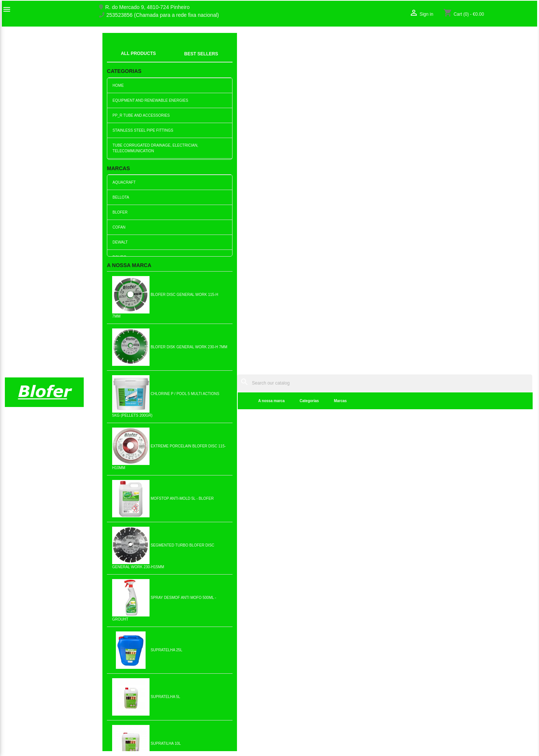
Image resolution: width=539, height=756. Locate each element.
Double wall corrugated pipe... (225, 307)
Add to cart (45, 329)
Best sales (152, 665)
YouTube (46, 564)
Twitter (30, 564)
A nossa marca (158, 60)
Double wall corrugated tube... (314, 307)
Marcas (227, 60)
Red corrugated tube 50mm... (224, 423)
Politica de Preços (161, 706)
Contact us (17, 673)
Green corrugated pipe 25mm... (404, 307)
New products (156, 658)
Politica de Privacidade (167, 713)
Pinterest (62, 564)
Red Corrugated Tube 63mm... (314, 423)
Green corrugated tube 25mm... (493, 307)
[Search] (328, 42)
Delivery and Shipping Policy (173, 737)
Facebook (13, 564)
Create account (428, 673)
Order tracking (427, 658)
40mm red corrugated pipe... (45, 307)
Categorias (196, 60)
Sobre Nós (17, 658)
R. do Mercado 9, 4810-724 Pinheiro (148, 7)
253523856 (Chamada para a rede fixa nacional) (163, 15)
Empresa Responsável (167, 698)
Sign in (418, 665)
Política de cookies (162, 729)
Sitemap (14, 681)
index (113, 50)
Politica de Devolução (165, 721)
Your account (434, 645)
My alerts (421, 681)
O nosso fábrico (23, 665)
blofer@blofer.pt (316, 691)
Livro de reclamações (165, 690)
